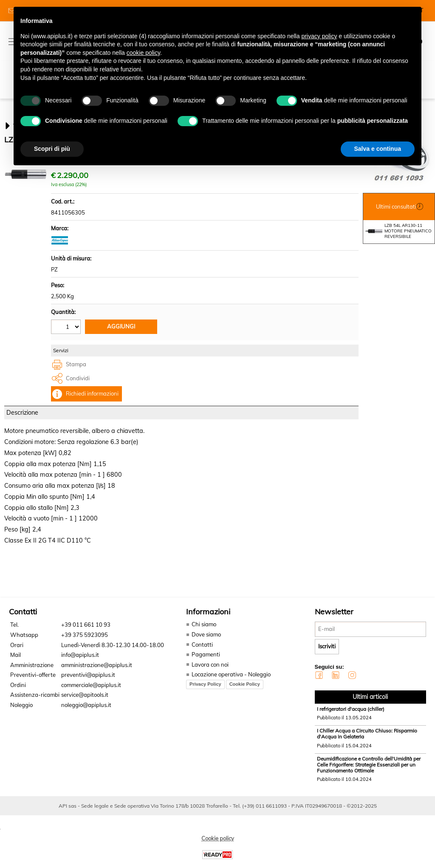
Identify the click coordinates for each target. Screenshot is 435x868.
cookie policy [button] (143, 53)
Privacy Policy (205, 689)
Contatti (202, 650)
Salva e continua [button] (378, 149)
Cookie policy (218, 843)
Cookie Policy (245, 689)
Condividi (78, 383)
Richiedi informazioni (92, 399)
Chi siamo (204, 630)
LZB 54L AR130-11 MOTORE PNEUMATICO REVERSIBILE (398, 236)
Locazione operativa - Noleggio (231, 679)
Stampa (76, 370)
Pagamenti (206, 659)
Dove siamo (206, 639)
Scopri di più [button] (52, 149)
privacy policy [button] (319, 36)
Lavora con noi (210, 670)
